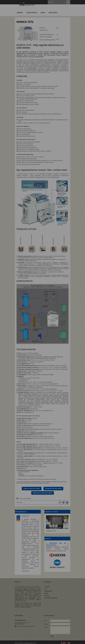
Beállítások (34, 327)
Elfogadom (18, 327)
